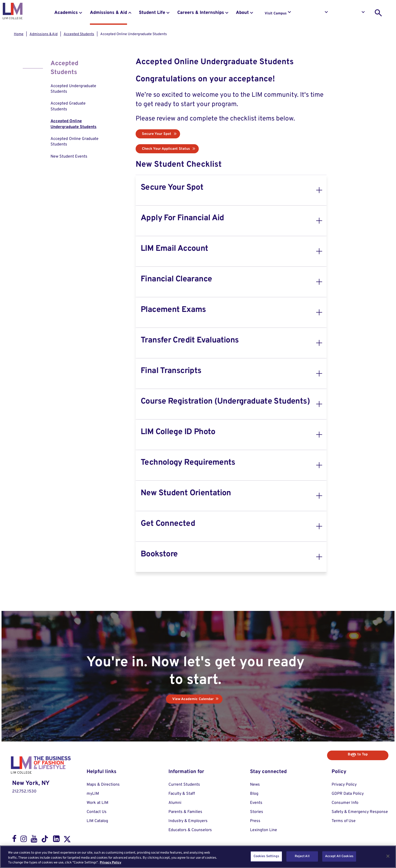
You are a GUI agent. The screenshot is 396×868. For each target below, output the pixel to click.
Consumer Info (345, 803)
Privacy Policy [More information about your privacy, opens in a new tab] (110, 863)
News (255, 784)
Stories (257, 812)
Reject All (302, 856)
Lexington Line (264, 830)
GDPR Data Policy (348, 793)
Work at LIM (97, 803)
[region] (198, 857)
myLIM (93, 793)
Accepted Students (79, 34)
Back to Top (370, 754)
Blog (254, 793)
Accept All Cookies (339, 856)
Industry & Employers (188, 821)
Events (256, 803)
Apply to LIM (350, 14)
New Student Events (69, 157)
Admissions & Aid (108, 13)
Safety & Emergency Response (360, 812)
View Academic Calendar (193, 699)
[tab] (231, 190)
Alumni (175, 803)
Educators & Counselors (190, 830)
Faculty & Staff (182, 793)
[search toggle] (378, 13)
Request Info (313, 14)
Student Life (152, 13)
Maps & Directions (103, 784)
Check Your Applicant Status (166, 149)
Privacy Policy (344, 784)
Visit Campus (276, 14)
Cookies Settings (266, 856)
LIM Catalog (97, 821)
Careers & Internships (201, 13)
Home (19, 34)
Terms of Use (344, 821)
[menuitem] (76, 89)
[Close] (388, 856)
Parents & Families (185, 812)
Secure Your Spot (157, 134)
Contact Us (97, 812)
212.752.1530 (24, 791)
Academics (66, 13)
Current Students (184, 784)
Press (255, 821)
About (242, 13)
